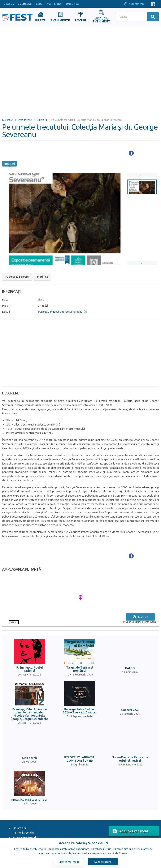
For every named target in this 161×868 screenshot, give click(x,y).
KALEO (130, 668)
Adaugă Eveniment (130, 831)
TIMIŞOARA (72, 4)
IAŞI (48, 4)
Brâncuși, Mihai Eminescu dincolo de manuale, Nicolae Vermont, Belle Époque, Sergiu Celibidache (30, 714)
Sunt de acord (103, 862)
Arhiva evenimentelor (26, 837)
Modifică (42, 277)
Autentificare (134, 4)
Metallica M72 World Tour (29, 800)
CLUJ (39, 4)
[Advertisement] (42, 70)
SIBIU (57, 4)
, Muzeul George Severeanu (60, 312)
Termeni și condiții (24, 833)
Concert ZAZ (130, 710)
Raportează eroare (17, 277)
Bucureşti (8, 120)
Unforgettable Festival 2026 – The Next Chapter (80, 711)
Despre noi (19, 828)
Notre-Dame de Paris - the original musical (130, 759)
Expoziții (42, 120)
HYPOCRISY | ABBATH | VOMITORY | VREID (80, 759)
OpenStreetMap (134, 622)
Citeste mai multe (69, 862)
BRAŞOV (9, 4)
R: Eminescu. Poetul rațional (30, 669)
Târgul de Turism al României (80, 669)
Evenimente (25, 120)
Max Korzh (29, 758)
